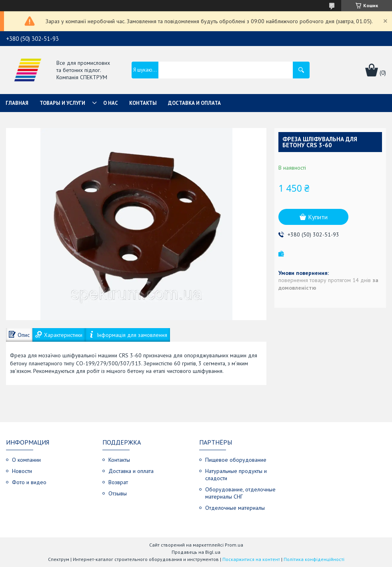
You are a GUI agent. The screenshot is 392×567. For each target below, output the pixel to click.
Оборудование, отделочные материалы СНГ (240, 493)
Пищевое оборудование (236, 460)
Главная (17, 103)
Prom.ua (234, 545)
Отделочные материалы (235, 508)
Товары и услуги (62, 103)
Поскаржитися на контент (251, 559)
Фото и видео (29, 482)
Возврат (118, 482)
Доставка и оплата (194, 103)
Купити (318, 217)
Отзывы (118, 493)
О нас (111, 103)
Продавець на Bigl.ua (196, 552)
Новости (22, 471)
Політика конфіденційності (314, 559)
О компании (26, 460)
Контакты (143, 103)
